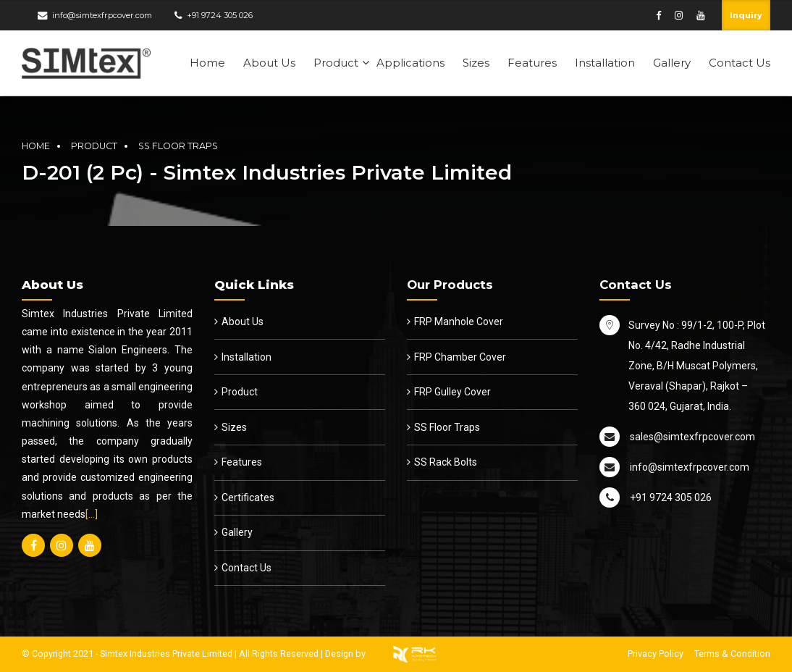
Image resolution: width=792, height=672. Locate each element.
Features (532, 63)
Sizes (476, 63)
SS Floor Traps (178, 146)
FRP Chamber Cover (460, 357)
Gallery (672, 63)
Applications (410, 63)
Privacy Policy (656, 654)
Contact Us (740, 63)
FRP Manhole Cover (459, 322)
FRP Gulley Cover (452, 392)
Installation (605, 63)
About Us (269, 63)
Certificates (248, 497)
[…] (92, 514)
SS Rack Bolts (446, 462)
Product (336, 63)
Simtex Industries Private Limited (166, 654)
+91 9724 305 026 (220, 15)
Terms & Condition (732, 654)
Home (207, 63)
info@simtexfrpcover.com (102, 15)
